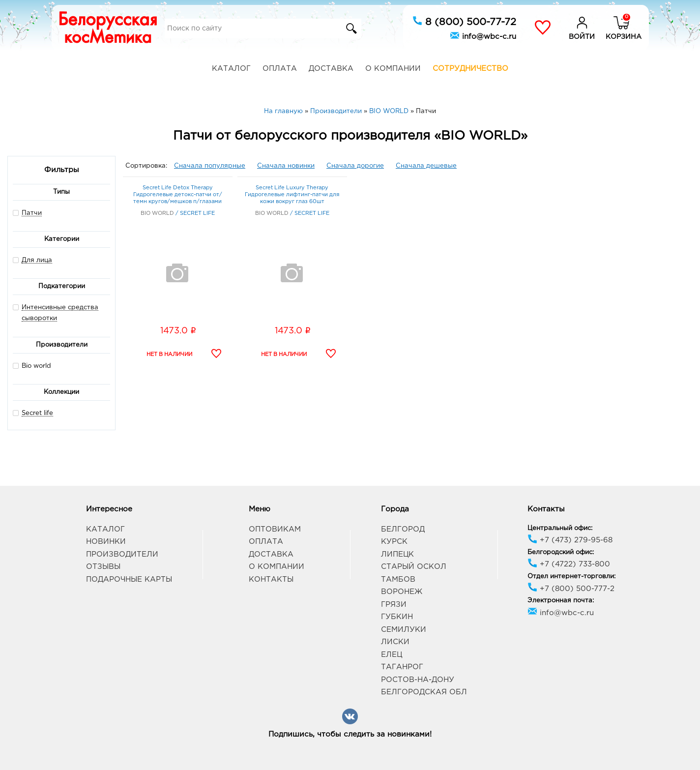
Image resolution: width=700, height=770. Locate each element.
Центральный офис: (560, 528)
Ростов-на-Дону (418, 680)
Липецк (397, 554)
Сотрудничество (470, 69)
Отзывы (103, 567)
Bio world (32, 366)
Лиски (395, 642)
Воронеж (402, 592)
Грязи (394, 605)
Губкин (397, 617)
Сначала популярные (210, 166)
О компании (393, 69)
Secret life (37, 413)
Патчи (32, 213)
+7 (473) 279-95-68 (570, 540)
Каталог (231, 69)
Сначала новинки (286, 166)
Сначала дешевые (426, 166)
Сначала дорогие (355, 166)
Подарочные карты (129, 579)
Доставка (331, 69)
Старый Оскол (414, 567)
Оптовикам (275, 529)
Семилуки (404, 630)
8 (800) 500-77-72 (464, 21)
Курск (394, 542)
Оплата (280, 69)
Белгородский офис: (561, 552)
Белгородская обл (424, 692)
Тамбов (398, 579)
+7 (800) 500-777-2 (571, 589)
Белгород (403, 529)
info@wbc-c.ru (483, 35)
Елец (392, 655)
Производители (122, 554)
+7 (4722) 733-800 (569, 564)
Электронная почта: (561, 601)
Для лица (37, 260)
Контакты (271, 579)
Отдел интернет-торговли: (571, 577)
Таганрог (402, 667)
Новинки (106, 542)
